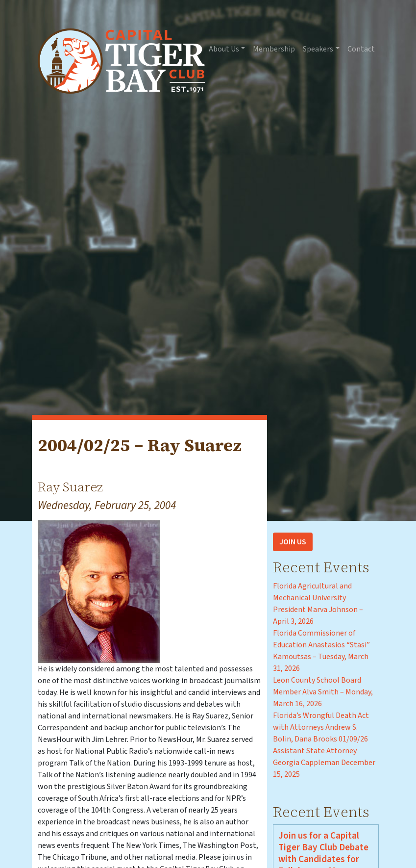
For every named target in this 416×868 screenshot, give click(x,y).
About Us (224, 49)
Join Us (293, 542)
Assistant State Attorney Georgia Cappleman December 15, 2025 (324, 763)
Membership (274, 49)
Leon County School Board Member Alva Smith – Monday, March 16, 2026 (323, 692)
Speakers (318, 49)
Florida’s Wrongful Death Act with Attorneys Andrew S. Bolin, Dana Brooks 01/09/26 (321, 727)
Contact (361, 49)
